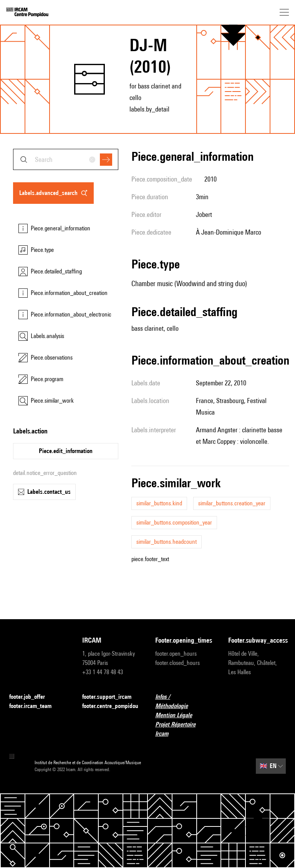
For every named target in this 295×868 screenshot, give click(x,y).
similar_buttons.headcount (167, 542)
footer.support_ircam (111, 697)
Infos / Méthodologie (184, 701)
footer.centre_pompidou (110, 706)
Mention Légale (178, 716)
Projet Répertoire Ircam (184, 729)
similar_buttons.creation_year (232, 503)
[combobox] (66, 159)
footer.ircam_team (35, 706)
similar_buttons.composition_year (174, 522)
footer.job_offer (32, 697)
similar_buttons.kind (159, 503)
